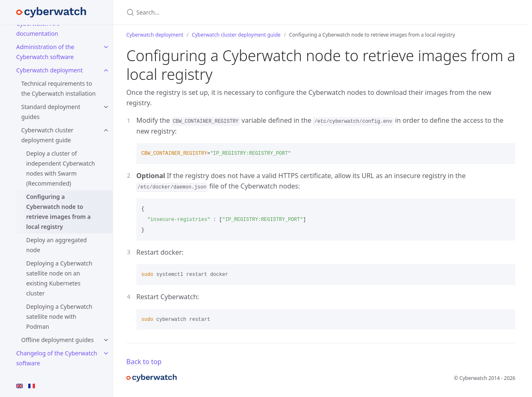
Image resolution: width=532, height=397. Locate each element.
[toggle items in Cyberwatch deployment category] (106, 70)
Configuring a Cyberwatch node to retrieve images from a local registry (58, 212)
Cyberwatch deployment (49, 70)
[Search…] (224, 12)
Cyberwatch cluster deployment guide (47, 135)
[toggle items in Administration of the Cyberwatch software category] (106, 47)
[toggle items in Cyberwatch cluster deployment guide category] (106, 130)
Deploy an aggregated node (57, 245)
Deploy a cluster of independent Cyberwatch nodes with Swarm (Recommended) (60, 168)
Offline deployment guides (57, 340)
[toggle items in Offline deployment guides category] (106, 340)
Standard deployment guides (51, 112)
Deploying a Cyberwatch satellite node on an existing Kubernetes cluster (59, 278)
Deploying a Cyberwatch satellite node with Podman (59, 316)
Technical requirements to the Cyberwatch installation (58, 88)
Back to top (144, 362)
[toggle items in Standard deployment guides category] (106, 107)
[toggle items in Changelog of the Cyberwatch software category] (106, 353)
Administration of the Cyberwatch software (45, 52)
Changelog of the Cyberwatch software (57, 358)
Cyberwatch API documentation (38, 29)
